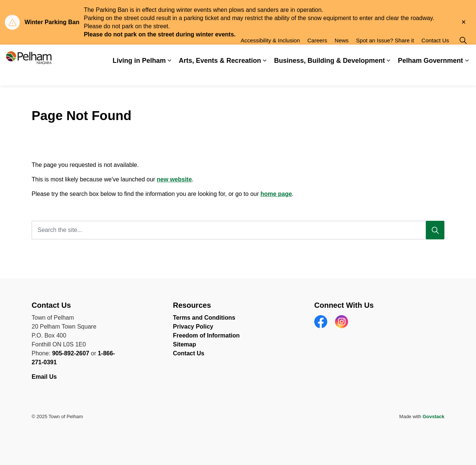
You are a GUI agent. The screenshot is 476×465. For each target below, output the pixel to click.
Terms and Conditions (204, 318)
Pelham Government (430, 75)
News (342, 55)
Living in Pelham (139, 75)
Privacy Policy (193, 327)
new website (174, 179)
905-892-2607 (71, 353)
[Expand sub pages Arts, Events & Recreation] (265, 75)
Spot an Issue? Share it (385, 55)
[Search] (435, 230)
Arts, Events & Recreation (220, 75)
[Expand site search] (463, 55)
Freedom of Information (206, 335)
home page (276, 194)
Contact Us (435, 55)
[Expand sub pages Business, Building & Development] (389, 75)
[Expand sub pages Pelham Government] (467, 75)
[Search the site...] (238, 230)
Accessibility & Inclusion (270, 55)
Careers (317, 55)
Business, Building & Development (329, 75)
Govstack (433, 416)
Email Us (45, 377)
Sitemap (184, 344)
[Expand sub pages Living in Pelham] (170, 75)
